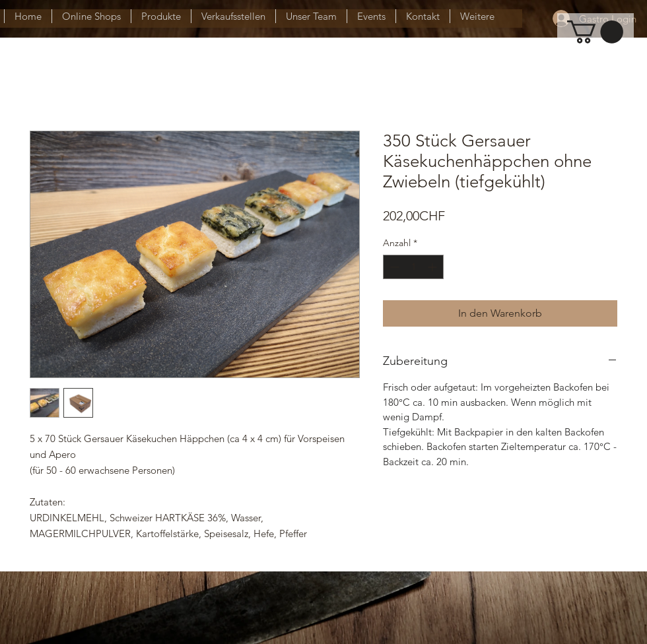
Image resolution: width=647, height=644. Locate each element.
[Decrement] (393, 267)
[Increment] (433, 267)
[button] (595, 32)
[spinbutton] (413, 267)
